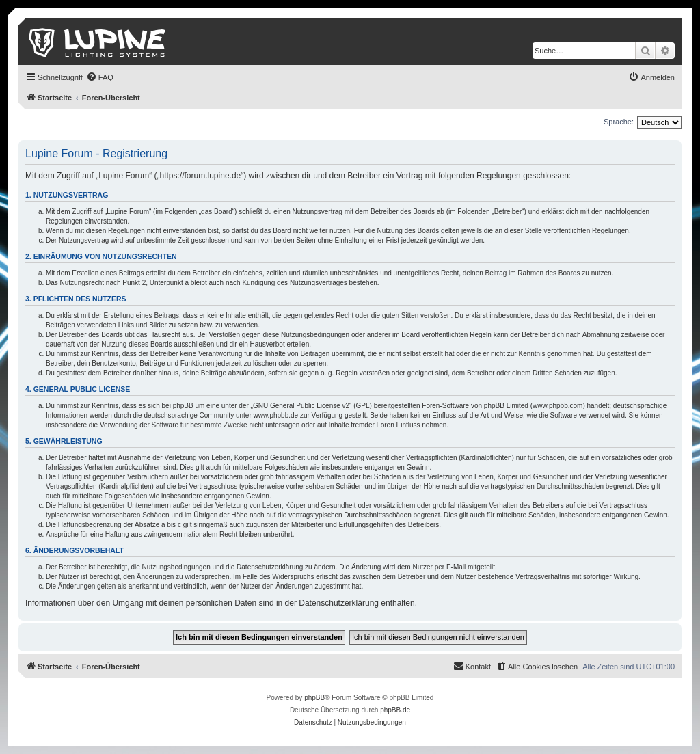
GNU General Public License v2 (301, 406)
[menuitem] (100, 77)
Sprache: (619, 122)
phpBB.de (395, 710)
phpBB (314, 698)
